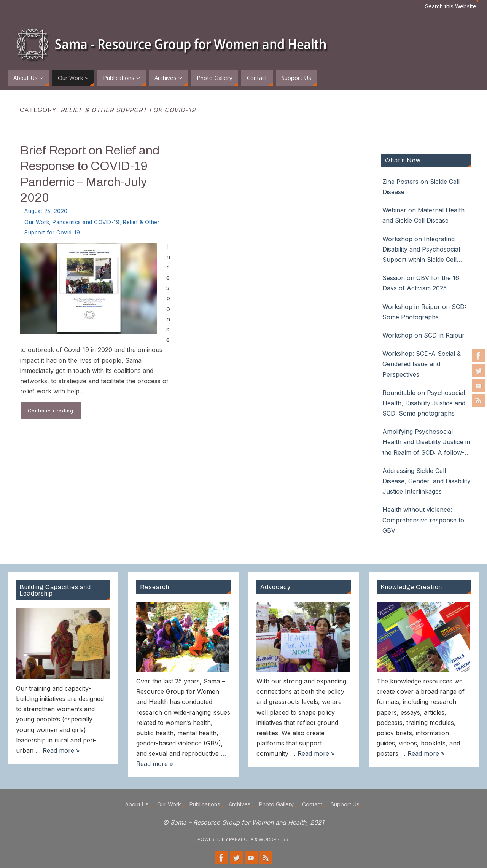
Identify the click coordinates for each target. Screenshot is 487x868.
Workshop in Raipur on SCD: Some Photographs (424, 312)
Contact (312, 804)
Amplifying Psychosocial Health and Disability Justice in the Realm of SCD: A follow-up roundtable (426, 443)
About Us (137, 804)
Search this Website (451, 6)
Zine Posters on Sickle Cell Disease (421, 187)
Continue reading (51, 411)
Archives (240, 804)
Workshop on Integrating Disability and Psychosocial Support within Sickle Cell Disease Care (421, 250)
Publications (205, 804)
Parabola (241, 839)
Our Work (37, 222)
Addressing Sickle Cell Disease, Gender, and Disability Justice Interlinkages (427, 481)
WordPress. (274, 839)
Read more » (61, 750)
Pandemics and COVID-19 (86, 222)
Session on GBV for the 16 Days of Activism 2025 (421, 283)
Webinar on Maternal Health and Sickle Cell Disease (423, 215)
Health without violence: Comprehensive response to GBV (423, 520)
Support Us (345, 804)
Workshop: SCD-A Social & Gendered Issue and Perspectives (422, 364)
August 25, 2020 (46, 211)
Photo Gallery (276, 804)
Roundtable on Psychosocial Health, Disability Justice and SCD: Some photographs (424, 403)
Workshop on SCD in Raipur (423, 335)
